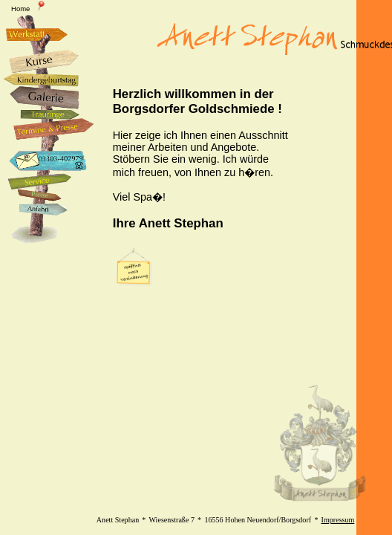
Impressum (338, 520)
